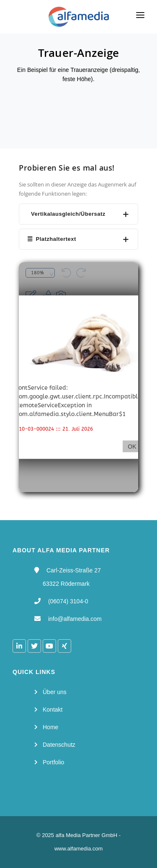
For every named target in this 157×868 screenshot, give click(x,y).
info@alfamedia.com (75, 619)
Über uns (55, 692)
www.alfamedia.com (79, 849)
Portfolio (53, 762)
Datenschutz (59, 745)
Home (50, 727)
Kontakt (53, 710)
